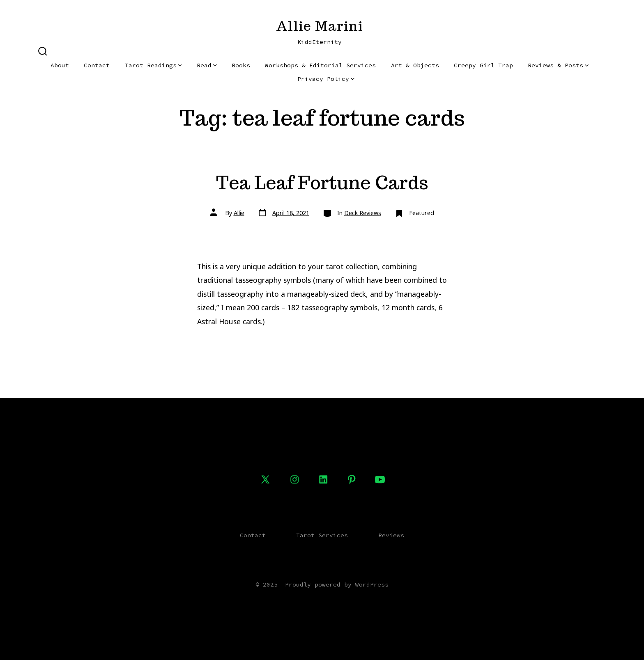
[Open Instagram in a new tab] (294, 479)
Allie (239, 213)
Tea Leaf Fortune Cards (322, 182)
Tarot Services (322, 535)
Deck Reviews (363, 213)
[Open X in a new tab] (265, 479)
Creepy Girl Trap (483, 65)
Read (207, 65)
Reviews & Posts (558, 65)
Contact (97, 65)
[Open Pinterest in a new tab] (352, 479)
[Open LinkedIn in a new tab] (323, 479)
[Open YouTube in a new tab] (380, 479)
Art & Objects (415, 65)
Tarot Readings (153, 65)
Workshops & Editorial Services (320, 65)
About (60, 65)
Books (241, 65)
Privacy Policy (326, 79)
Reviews (391, 535)
